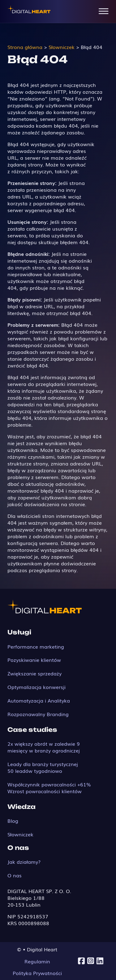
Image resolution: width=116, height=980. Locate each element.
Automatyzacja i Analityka (39, 700)
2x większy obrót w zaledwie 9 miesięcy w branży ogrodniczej (44, 747)
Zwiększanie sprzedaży (34, 673)
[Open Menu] (104, 11)
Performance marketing (36, 646)
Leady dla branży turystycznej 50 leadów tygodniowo (43, 767)
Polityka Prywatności (37, 973)
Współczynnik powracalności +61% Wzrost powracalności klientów (49, 788)
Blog (13, 821)
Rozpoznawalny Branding (38, 714)
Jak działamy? (24, 862)
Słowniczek (20, 834)
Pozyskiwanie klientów (34, 660)
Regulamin (37, 961)
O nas (15, 875)
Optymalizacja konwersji (37, 687)
